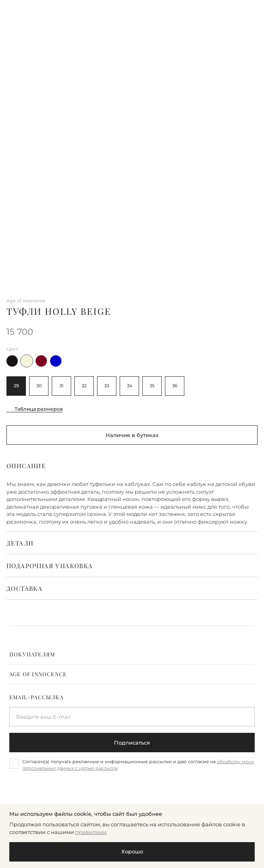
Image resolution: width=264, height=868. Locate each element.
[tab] (132, 654)
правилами (91, 832)
